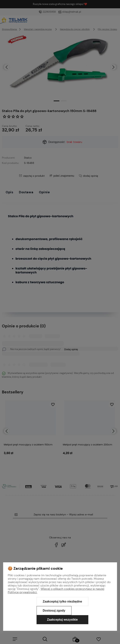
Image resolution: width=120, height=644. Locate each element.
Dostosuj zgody (54, 611)
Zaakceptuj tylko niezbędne (62, 601)
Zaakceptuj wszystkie (62, 620)
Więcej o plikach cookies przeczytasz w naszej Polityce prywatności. (56, 591)
